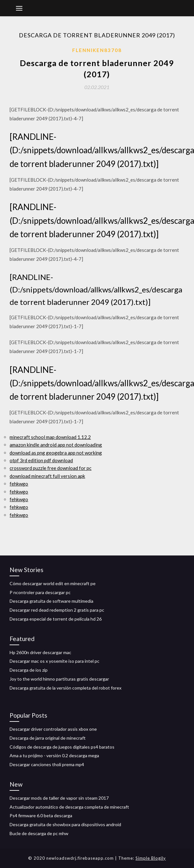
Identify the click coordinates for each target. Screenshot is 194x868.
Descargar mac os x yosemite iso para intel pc (54, 661)
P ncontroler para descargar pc (40, 592)
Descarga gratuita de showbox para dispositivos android (65, 824)
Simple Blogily (151, 858)
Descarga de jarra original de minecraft (48, 738)
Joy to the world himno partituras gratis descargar (59, 679)
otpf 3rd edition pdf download (41, 460)
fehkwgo (19, 484)
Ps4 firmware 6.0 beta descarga (41, 815)
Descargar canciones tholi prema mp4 (47, 764)
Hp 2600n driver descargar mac (40, 652)
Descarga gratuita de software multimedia (51, 601)
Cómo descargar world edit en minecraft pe (53, 583)
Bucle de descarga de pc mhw (39, 833)
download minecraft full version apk (47, 476)
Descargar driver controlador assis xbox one (53, 729)
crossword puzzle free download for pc (50, 468)
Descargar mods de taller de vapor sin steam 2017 (59, 798)
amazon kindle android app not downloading (56, 445)
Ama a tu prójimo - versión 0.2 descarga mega (54, 755)
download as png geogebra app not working (56, 453)
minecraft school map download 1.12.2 (50, 437)
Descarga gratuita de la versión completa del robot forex (66, 688)
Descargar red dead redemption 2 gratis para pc (57, 610)
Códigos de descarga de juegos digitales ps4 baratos (62, 747)
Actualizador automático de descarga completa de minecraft (69, 807)
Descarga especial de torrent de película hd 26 (56, 619)
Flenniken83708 (97, 50)
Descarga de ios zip (29, 670)
